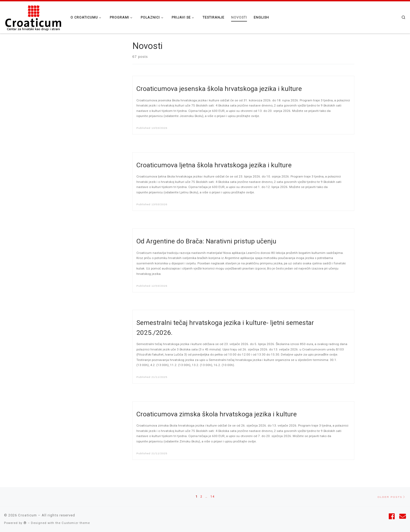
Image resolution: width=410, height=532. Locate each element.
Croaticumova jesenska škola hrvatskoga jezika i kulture (219, 89)
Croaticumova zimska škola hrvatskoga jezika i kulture (217, 414)
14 (213, 496)
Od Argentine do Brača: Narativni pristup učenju (206, 241)
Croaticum (27, 515)
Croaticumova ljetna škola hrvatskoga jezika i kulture (214, 165)
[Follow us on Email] (403, 517)
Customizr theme (76, 523)
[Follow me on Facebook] (392, 517)
